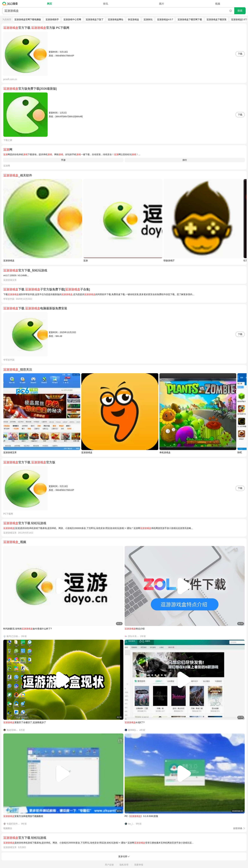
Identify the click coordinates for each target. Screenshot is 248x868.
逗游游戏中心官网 (72, 19)
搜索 (240, 11)
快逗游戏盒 (133, 19)
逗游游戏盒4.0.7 (165, 19)
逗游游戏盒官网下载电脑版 (28, 19)
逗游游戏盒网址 (116, 19)
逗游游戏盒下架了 (95, 19)
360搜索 (11, 4)
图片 (162, 4)
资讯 (105, 4)
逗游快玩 (148, 19)
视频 (218, 4)
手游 (63, 160)
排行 (185, 160)
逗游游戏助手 (52, 19)
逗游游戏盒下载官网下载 (190, 19)
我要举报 (139, 865)
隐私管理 (124, 865)
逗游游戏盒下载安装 (217, 19)
